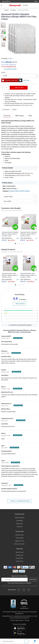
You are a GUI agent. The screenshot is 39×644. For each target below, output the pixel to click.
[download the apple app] (19, 628)
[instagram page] (24, 590)
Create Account (19, 535)
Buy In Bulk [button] (20, 201)
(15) (17, 238)
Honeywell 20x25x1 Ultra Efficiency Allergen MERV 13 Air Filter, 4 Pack (10, 275)
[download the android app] (19, 633)
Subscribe (33, 580)
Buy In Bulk (6, 110)
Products (6, 10)
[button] (22, 39)
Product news (20, 555)
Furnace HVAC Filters (23, 10)
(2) (35, 238)
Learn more (26, 80)
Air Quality (13, 10)
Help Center (20, 524)
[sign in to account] (37, 5)
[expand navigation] (1, 5)
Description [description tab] (7, 116)
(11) (17, 280)
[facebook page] (19, 590)
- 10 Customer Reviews (9, 69)
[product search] (26, 641)
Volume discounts (19, 518)
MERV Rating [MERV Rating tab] (19, 116)
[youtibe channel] (29, 590)
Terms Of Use (19, 561)
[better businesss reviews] (13, 604)
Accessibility (19, 521)
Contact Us (19, 527)
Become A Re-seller (20, 544)
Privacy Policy (19, 558)
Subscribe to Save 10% (14, 80)
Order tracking (20, 538)
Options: (3, 72)
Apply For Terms (19, 541)
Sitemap (27, 620)
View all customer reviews (20, 501)
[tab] (7, 116)
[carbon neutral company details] (24, 604)
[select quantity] (5, 88)
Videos (14, 110)
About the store (20, 552)
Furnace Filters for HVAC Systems (20, 191)
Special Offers (5, 1)
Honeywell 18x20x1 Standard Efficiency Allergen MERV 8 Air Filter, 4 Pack (29, 234)
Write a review (19, 304)
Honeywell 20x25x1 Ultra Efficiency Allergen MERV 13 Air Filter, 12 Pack (28, 275)
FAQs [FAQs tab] (30, 116)
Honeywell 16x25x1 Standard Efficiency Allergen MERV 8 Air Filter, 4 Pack (10, 234)
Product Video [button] (20, 197)
